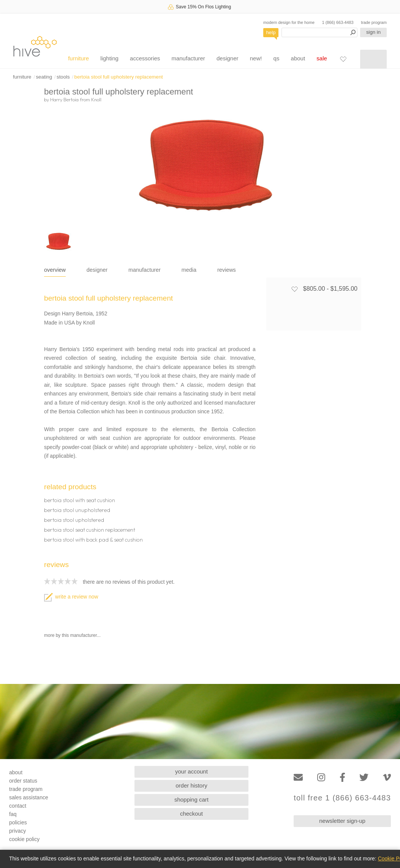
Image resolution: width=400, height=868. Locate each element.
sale (322, 58)
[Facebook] (342, 777)
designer (228, 58)
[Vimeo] (387, 777)
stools (63, 77)
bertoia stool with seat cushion (80, 500)
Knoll (96, 99)
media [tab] (189, 270)
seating (44, 77)
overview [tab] (55, 270)
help (271, 32)
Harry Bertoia (64, 99)
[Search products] (319, 32)
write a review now (71, 597)
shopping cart (191, 799)
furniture (78, 58)
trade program (374, 22)
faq (13, 814)
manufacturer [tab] (145, 270)
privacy (17, 831)
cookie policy (24, 839)
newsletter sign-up (342, 821)
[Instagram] (321, 777)
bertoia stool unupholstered (77, 510)
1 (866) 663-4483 (338, 22)
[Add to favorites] (294, 289)
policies (18, 822)
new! (256, 58)
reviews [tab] (227, 270)
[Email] (298, 777)
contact (18, 806)
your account (191, 771)
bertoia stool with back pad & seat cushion (93, 540)
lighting (109, 58)
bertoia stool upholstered (74, 520)
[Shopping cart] (373, 59)
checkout (191, 814)
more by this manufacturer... (72, 635)
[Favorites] (343, 59)
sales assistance (29, 797)
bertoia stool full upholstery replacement (119, 77)
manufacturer (188, 58)
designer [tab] (97, 270)
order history (191, 785)
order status (23, 781)
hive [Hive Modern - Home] (35, 46)
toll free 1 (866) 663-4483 (342, 798)
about (298, 58)
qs (277, 58)
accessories (145, 58)
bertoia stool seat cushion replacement (90, 530)
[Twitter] (364, 777)
